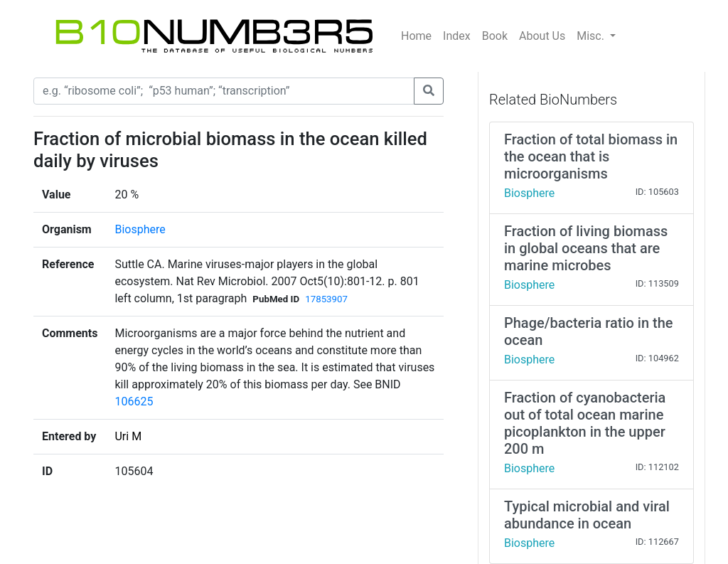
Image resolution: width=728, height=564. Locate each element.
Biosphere (140, 229)
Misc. (592, 36)
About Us (542, 36)
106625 (134, 401)
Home (416, 36)
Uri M (128, 436)
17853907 (326, 299)
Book (495, 36)
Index (457, 36)
